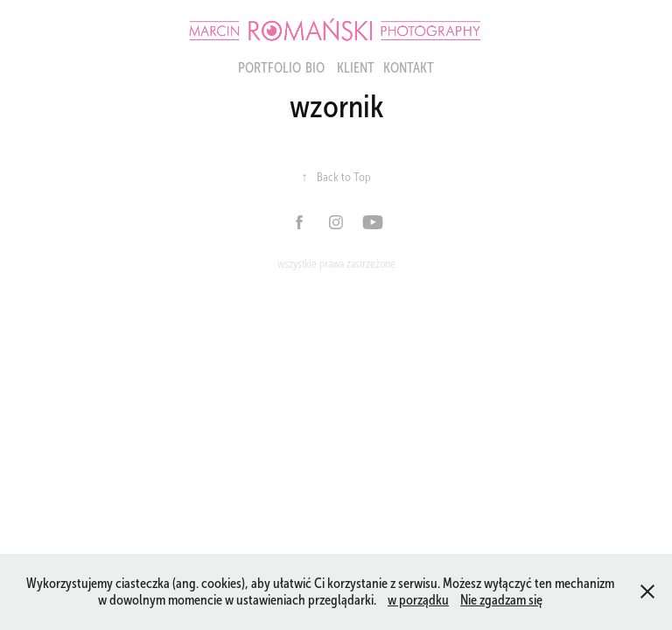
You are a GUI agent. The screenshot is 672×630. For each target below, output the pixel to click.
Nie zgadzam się (501, 600)
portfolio (269, 68)
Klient (356, 68)
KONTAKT (409, 68)
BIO (315, 68)
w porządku (418, 600)
